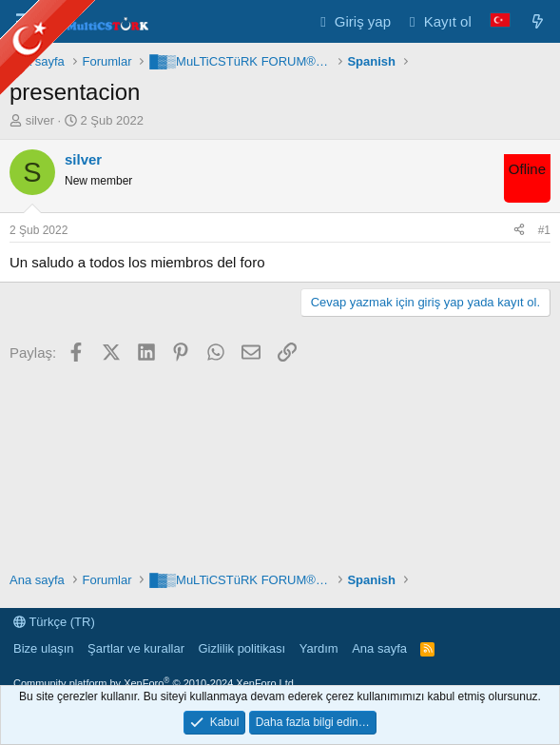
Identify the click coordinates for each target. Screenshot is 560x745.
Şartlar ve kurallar (136, 648)
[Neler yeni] (538, 21)
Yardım (319, 648)
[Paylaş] (519, 231)
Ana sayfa (379, 648)
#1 (544, 230)
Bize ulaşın (44, 648)
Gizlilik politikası (241, 648)
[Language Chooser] (500, 21)
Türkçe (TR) (54, 622)
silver (40, 120)
